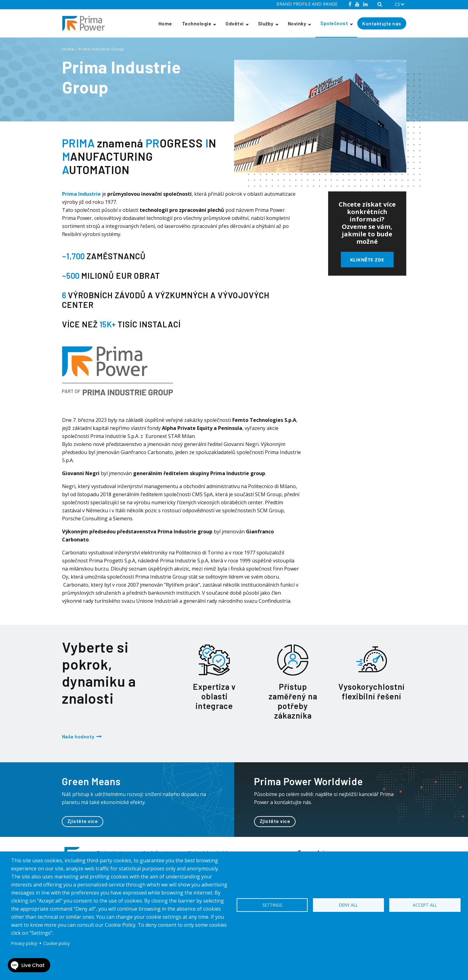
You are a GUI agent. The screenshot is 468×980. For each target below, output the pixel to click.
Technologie (197, 23)
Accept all (425, 905)
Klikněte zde (367, 260)
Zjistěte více (83, 821)
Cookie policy (57, 943)
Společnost (334, 23)
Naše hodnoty (78, 736)
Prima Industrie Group (101, 49)
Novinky (297, 23)
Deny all (348, 905)
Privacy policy (24, 943)
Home (165, 23)
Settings (272, 905)
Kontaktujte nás (382, 23)
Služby (266, 23)
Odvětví (235, 23)
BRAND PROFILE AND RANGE (307, 4)
